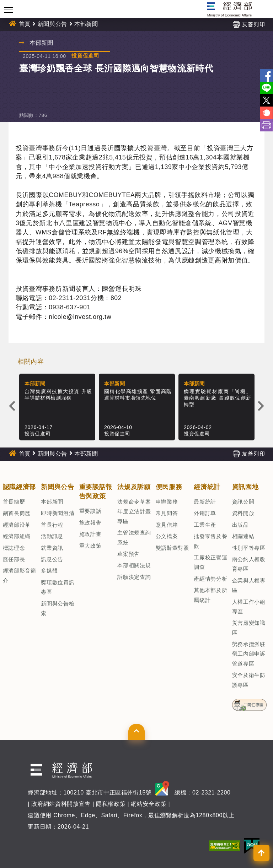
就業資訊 (52, 548)
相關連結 (243, 536)
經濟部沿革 (17, 525)
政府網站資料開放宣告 (61, 804)
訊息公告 (52, 559)
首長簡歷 (14, 502)
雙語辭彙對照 (172, 548)
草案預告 (129, 554)
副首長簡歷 (17, 513)
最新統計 (205, 502)
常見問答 (167, 513)
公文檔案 (167, 536)
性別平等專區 (249, 548)
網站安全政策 (149, 804)
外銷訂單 (205, 513)
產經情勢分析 (210, 579)
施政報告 (90, 523)
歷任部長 (14, 559)
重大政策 (90, 546)
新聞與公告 (52, 24)
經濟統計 (207, 487)
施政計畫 (90, 534)
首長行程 (52, 525)
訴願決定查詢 (134, 577)
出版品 (240, 525)
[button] (136, 732)
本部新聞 (86, 24)
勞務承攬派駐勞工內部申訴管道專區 (249, 654)
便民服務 (169, 487)
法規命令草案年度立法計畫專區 (134, 511)
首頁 (25, 24)
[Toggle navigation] (9, 10)
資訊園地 (245, 487)
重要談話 (90, 511)
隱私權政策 (111, 804)
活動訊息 (52, 536)
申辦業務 (167, 502)
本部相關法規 (134, 565)
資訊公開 (243, 502)
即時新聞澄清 (58, 513)
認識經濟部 (19, 487)
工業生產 (205, 525)
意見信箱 (167, 525)
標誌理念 (14, 548)
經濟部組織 (17, 536)
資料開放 (243, 513)
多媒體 (49, 571)
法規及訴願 (134, 487)
